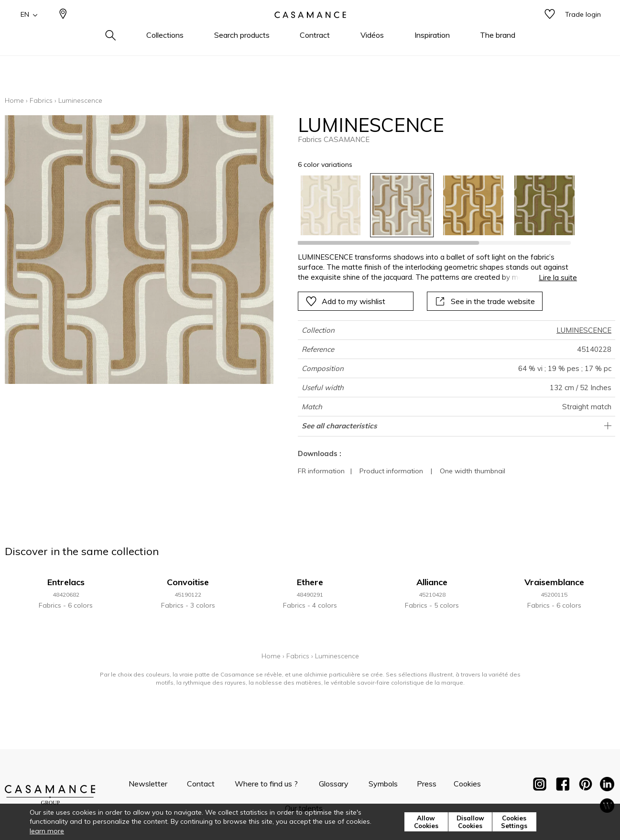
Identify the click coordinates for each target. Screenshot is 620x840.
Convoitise (188, 582)
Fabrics (41, 100)
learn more (47, 831)
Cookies (467, 784)
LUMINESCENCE (584, 330)
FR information (321, 471)
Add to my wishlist (345, 301)
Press (427, 784)
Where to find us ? (266, 784)
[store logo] (310, 30)
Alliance (432, 582)
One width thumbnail (473, 471)
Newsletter (148, 784)
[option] (331, 205)
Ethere (310, 582)
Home (14, 100)
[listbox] (432, 205)
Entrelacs (66, 582)
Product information (391, 471)
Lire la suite (558, 278)
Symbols (383, 784)
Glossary (334, 784)
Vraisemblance (554, 582)
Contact (201, 784)
